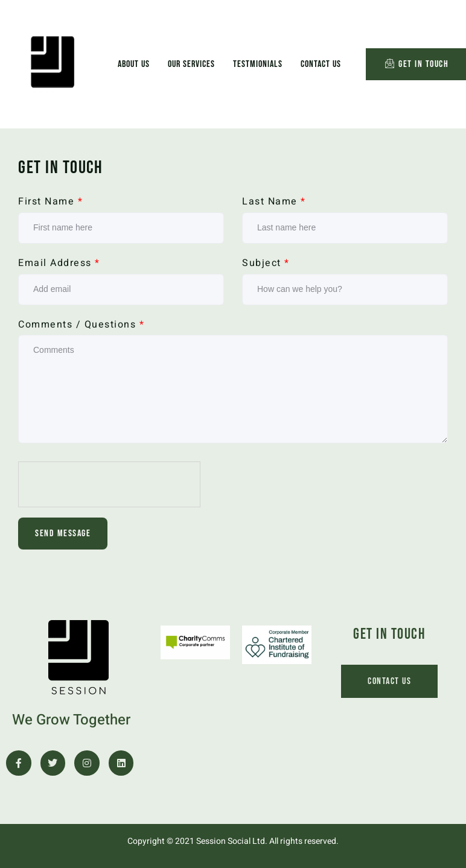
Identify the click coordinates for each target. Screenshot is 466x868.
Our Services (191, 64)
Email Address (59, 263)
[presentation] (110, 485)
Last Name (274, 202)
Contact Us (321, 64)
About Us (134, 64)
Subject (266, 263)
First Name (50, 202)
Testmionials (258, 64)
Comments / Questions (81, 325)
